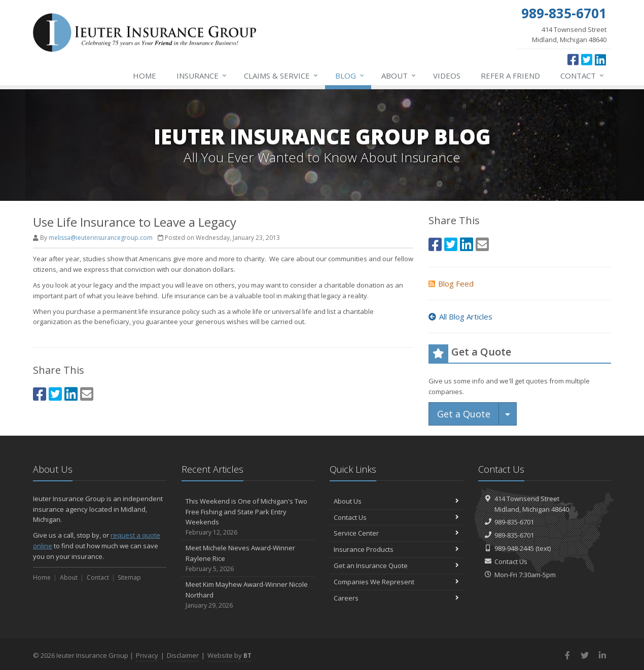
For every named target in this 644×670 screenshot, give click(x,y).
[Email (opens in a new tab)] (87, 394)
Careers (396, 598)
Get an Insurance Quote (396, 566)
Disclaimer (183, 655)
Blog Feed (451, 284)
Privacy (147, 655)
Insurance (202, 76)
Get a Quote (464, 414)
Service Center (396, 533)
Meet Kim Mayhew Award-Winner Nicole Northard (248, 595)
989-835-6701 (514, 522)
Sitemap (129, 577)
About (399, 76)
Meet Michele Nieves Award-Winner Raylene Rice (248, 558)
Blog (350, 76)
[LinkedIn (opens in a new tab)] (600, 59)
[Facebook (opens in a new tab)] (573, 59)
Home (145, 76)
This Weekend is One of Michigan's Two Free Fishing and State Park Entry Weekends (248, 517)
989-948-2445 (514, 548)
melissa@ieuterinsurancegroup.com (101, 238)
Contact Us (396, 517)
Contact (583, 76)
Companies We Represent (396, 582)
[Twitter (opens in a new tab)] (587, 59)
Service (281, 76)
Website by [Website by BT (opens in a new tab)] (229, 655)
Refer (510, 76)
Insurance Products (396, 549)
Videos (447, 76)
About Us (396, 501)
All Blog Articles (460, 316)
